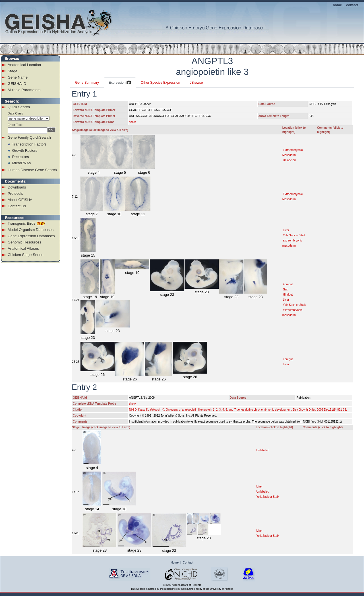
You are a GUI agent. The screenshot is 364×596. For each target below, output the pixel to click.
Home (175, 563)
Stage (13, 71)
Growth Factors (25, 150)
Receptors (20, 157)
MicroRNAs (21, 163)
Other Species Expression (161, 83)
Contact (188, 563)
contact (352, 5)
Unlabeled (289, 160)
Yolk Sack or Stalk (294, 235)
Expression (120, 83)
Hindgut (288, 295)
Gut (285, 289)
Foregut (288, 284)
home (337, 5)
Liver (286, 230)
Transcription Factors (29, 144)
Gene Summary (87, 83)
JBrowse (196, 83)
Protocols (15, 193)
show (132, 122)
